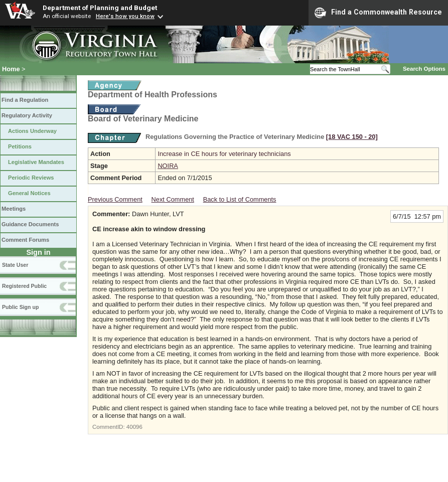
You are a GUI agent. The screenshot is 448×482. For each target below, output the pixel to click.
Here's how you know (125, 16)
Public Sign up (20, 307)
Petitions (20, 146)
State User (15, 265)
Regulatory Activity (27, 115)
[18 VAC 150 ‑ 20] (352, 137)
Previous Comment (115, 199)
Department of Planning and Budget (100, 8)
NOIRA (168, 166)
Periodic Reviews (31, 178)
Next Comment (173, 199)
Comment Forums (25, 240)
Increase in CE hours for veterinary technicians (224, 154)
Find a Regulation (25, 100)
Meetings (14, 209)
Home (11, 69)
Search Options (424, 69)
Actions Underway (32, 131)
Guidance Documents (30, 224)
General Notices (29, 193)
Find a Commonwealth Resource (378, 13)
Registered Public (24, 286)
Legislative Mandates (36, 162)
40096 (134, 427)
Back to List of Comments (240, 199)
